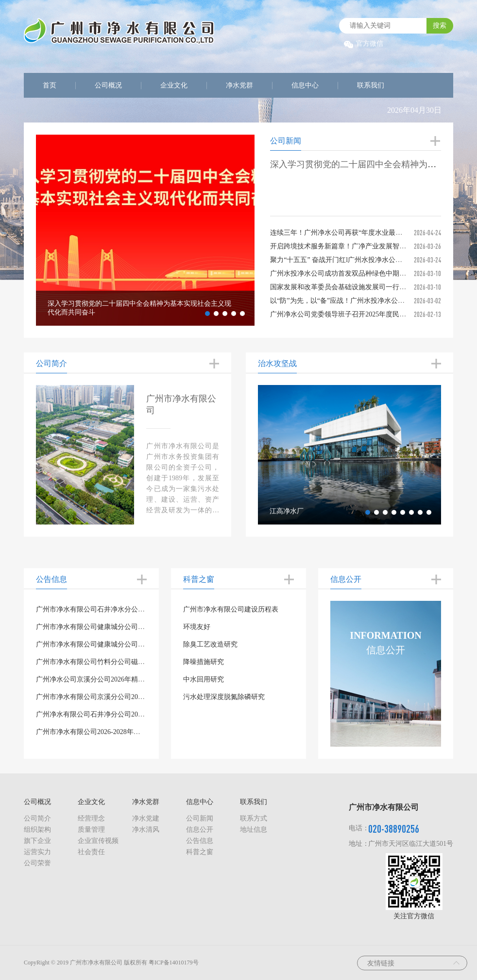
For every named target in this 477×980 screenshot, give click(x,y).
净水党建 (146, 818)
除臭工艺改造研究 (210, 644)
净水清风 (146, 830)
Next (262, 230)
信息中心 (305, 85)
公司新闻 (200, 818)
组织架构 (37, 830)
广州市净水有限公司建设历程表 (231, 609)
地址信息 (254, 830)
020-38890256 (394, 829)
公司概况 (108, 85)
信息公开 (200, 830)
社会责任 (91, 852)
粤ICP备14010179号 (174, 962)
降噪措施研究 (204, 662)
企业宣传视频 (98, 841)
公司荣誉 (37, 863)
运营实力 (37, 852)
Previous (29, 230)
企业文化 (174, 85)
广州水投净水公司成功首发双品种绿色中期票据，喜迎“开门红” (365, 273)
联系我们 (371, 85)
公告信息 (200, 841)
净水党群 (239, 85)
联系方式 (254, 818)
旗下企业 (37, 841)
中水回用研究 (204, 679)
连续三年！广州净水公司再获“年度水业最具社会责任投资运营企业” (372, 233)
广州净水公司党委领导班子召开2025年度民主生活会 (348, 314)
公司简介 (37, 818)
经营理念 (91, 818)
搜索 (440, 26)
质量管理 (91, 830)
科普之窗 (200, 852)
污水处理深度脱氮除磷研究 (224, 697)
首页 (50, 85)
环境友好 (197, 627)
